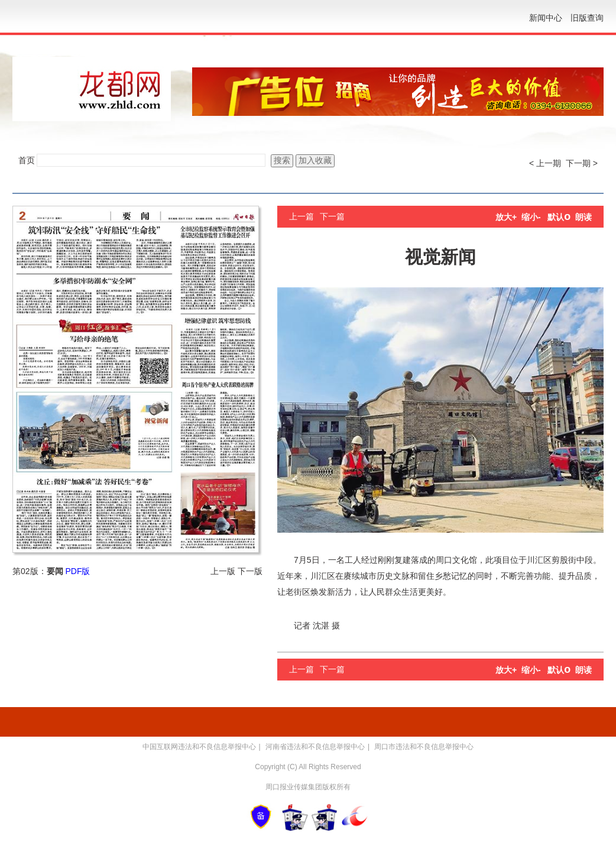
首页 (27, 160)
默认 (559, 217)
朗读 (583, 217)
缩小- (531, 217)
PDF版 (77, 571)
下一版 (250, 571)
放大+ (506, 217)
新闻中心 (546, 18)
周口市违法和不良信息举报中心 (424, 747)
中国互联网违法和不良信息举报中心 (199, 747)
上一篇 (301, 216)
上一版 (223, 571)
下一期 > (582, 163)
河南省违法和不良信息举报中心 (315, 747)
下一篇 (332, 216)
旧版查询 (587, 18)
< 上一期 (545, 163)
